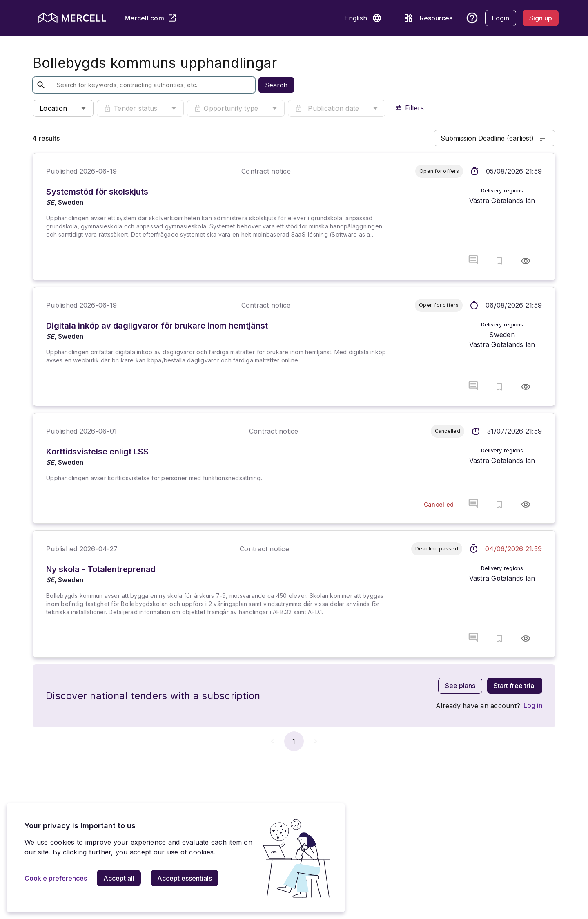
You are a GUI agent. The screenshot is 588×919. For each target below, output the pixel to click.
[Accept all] (119, 878)
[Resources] (426, 18)
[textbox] (137, 85)
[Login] (501, 18)
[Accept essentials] (185, 878)
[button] (377, 18)
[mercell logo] (72, 18)
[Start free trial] (515, 686)
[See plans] (460, 686)
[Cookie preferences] (56, 878)
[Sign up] (541, 18)
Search (276, 85)
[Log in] (533, 705)
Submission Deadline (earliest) (494, 138)
